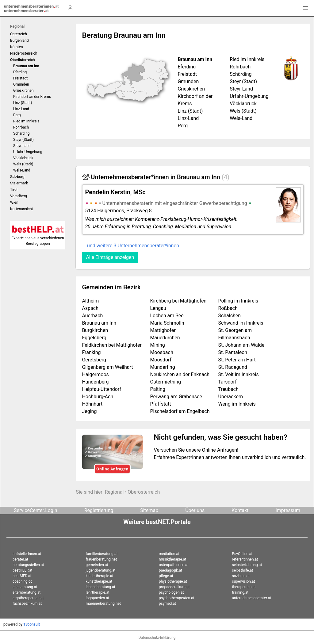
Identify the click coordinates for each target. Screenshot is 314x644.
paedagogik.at (170, 570)
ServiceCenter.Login (36, 510)
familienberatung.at (102, 554)
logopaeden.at (98, 598)
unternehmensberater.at (252, 598)
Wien (14, 202)
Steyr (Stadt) (23, 140)
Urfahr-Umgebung (28, 152)
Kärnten (17, 47)
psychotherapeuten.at (177, 598)
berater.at (20, 559)
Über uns (195, 510)
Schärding (21, 133)
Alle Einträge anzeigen (110, 257)
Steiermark (19, 183)
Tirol (14, 190)
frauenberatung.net (101, 559)
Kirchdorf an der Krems (32, 97)
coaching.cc (23, 581)
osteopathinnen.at (174, 565)
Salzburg (17, 177)
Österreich (19, 34)
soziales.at (241, 576)
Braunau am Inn (26, 66)
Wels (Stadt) (23, 164)
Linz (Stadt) (23, 103)
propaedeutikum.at (174, 587)
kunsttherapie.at (99, 581)
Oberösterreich (144, 492)
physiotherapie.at (173, 581)
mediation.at (169, 554)
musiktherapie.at (172, 559)
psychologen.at (171, 592)
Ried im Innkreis (26, 121)
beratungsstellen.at (28, 565)
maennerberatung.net (103, 604)
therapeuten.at (244, 587)
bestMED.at (22, 576)
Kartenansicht (21, 209)
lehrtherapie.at (98, 592)
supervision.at (244, 581)
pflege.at (166, 576)
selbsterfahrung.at (247, 565)
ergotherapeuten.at (28, 598)
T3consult (32, 624)
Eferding (20, 72)
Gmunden (21, 84)
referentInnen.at (245, 559)
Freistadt (20, 78)
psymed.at (167, 604)
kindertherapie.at (100, 576)
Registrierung (99, 510)
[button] (306, 8)
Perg (17, 115)
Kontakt (240, 510)
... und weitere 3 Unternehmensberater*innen (130, 246)
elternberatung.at (27, 592)
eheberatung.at (25, 587)
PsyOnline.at (242, 554)
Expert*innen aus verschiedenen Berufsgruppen (38, 238)
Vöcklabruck (23, 158)
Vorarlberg (19, 196)
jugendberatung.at (101, 570)
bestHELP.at (22, 570)
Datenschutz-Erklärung (157, 638)
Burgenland (19, 40)
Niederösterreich (24, 53)
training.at (240, 592)
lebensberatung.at (101, 587)
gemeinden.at (97, 565)
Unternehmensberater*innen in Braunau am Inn (156, 177)
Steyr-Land (22, 146)
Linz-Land (21, 109)
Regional (17, 26)
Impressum (288, 510)
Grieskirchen (23, 91)
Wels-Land (22, 170)
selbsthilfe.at (243, 570)
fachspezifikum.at (27, 604)
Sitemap (149, 510)
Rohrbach (21, 127)
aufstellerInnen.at (27, 554)
